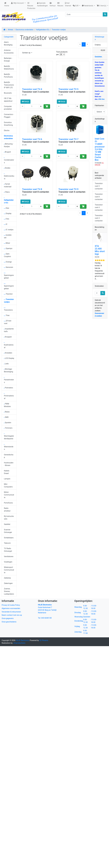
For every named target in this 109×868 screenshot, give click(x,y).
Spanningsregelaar (9, 287)
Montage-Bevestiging (9, 370)
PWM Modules (7, 405)
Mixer (7, 243)
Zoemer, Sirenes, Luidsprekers (9, 591)
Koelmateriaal (9, 345)
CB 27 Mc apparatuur (8, 100)
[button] (76, 6)
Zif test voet (8, 322)
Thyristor (8, 294)
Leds (6, 364)
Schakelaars (9, 538)
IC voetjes (9, 230)
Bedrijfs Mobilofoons (9, 68)
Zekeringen (8, 583)
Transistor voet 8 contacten (72, 142)
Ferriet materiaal (8, 185)
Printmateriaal (9, 396)
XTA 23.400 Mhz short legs (100, 250)
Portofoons (8, 503)
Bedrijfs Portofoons (8, 76)
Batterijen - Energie (8, 60)
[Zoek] (84, 14)
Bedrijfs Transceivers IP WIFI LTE (9, 85)
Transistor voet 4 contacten (72, 92)
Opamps (8, 248)
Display (8, 213)
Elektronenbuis (9, 177)
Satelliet (7, 524)
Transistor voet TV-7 (68, 139)
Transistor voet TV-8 (32, 189)
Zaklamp (7, 578)
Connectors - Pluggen (9, 116)
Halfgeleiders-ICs (43, 30)
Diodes (7, 168)
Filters (7, 192)
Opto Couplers (7, 255)
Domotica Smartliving (8, 124)
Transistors (8, 309)
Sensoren (9, 267)
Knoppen (8, 337)
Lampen (7, 479)
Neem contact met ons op (12, 615)
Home (7, 4)
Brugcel (7, 152)
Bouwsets (8, 93)
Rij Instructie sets (9, 518)
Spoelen (8, 423)
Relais (7, 412)
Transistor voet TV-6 (32, 139)
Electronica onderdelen (24, 30)
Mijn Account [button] (17, 3)
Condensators (9, 161)
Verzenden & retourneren (11, 612)
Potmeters (8, 388)
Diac (7, 208)
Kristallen (8, 353)
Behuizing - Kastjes (9, 145)
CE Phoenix (44, 640)
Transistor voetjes (59, 30)
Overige (8, 262)
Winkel (11, 30)
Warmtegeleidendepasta (9, 437)
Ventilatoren (9, 556)
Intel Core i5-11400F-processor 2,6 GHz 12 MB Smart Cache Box (100, 149)
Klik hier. (102, 99)
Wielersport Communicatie (9, 570)
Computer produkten (8, 108)
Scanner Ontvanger (8, 531)
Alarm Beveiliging (8, 43)
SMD (6, 417)
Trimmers (8, 428)
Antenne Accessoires (9, 52)
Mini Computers (8, 485)
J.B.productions (19, 643)
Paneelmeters (9, 380)
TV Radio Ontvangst (8, 550)
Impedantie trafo (9, 330)
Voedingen (8, 562)
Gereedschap (9, 456)
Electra (7, 130)
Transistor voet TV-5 (68, 89)
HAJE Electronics (23, 640)
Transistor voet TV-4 (32, 89)
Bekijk (25, 102)
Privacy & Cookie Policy (11, 605)
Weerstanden (9, 447)
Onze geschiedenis (9, 622)
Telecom (7, 543)
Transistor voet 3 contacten (36, 92)
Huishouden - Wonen (9, 464)
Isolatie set (8, 236)
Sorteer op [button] (27, 53)
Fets (7, 219)
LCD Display (9, 358)
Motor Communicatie (9, 495)
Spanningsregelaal (9, 276)
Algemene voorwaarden (11, 608)
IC (6, 224)
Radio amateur (7, 510)
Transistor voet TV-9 (68, 189)
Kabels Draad (7, 472)
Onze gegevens (8, 618)
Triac (7, 315)
